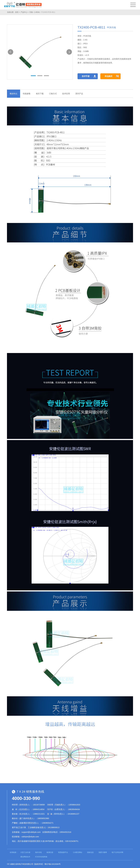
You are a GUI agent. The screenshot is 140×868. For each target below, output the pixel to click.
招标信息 (90, 852)
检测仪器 (50, 852)
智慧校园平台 (63, 852)
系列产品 (79, 94)
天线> (31, 12)
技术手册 (86, 76)
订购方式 (53, 94)
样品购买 (109, 76)
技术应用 (66, 94)
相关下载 (40, 94)
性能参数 (27, 94)
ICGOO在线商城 (41, 857)
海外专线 (38, 852)
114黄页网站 (78, 852)
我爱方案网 (103, 852)
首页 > (17, 12)
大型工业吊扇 (25, 852)
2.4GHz (37, 12)
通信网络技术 (25, 857)
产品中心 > (25, 12)
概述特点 (14, 94)
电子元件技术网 (117, 852)
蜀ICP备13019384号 (53, 864)
